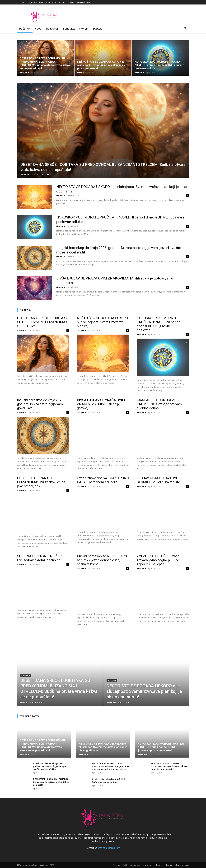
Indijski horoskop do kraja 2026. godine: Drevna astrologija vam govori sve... (41, 404)
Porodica (69, 29)
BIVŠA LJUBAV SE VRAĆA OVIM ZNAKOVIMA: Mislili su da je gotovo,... (101, 404)
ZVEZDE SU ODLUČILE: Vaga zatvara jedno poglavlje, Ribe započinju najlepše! (158, 560)
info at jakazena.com (109, 848)
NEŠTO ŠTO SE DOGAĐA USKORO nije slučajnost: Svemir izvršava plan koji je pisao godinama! (101, 65)
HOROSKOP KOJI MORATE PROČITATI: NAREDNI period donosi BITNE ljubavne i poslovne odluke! (160, 65)
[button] (185, 29)
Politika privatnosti (35, 2)
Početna (25, 29)
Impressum (51, 2)
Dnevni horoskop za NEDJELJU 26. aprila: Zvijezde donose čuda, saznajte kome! (103, 560)
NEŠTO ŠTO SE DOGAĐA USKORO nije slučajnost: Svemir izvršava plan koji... (102, 322)
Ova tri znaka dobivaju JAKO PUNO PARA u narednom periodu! (103, 480)
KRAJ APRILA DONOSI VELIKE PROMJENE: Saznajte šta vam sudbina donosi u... (160, 404)
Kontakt (62, 2)
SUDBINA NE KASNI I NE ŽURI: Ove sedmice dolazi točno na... (40, 558)
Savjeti (84, 29)
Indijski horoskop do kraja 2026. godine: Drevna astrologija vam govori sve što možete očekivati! (51, 766)
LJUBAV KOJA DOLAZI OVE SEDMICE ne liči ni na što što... (160, 480)
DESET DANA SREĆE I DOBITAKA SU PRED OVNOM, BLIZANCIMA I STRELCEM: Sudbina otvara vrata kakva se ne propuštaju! (45, 63)
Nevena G (24, 72)
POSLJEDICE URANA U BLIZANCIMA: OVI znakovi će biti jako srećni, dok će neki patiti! (51, 782)
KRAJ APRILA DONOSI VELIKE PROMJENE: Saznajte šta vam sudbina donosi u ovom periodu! (169, 766)
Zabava (97, 29)
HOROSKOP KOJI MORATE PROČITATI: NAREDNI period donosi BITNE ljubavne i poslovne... (159, 324)
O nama (20, 2)
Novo (38, 29)
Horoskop (52, 29)
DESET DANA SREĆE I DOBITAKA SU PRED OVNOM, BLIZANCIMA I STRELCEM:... (42, 322)
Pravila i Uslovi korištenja (79, 2)
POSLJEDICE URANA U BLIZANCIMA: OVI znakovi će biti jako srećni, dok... (42, 482)
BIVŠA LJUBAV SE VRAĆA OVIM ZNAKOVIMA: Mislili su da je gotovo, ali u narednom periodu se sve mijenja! (110, 766)
